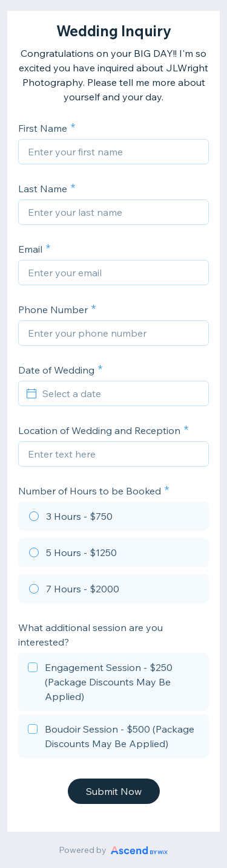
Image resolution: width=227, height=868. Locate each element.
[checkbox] (113, 684)
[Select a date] (121, 394)
